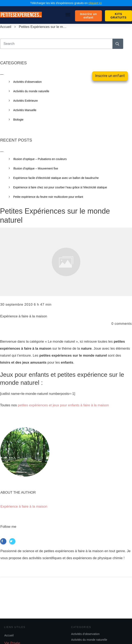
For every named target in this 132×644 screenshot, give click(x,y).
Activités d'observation (85, 634)
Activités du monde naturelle (89, 640)
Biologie (18, 120)
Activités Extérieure (26, 101)
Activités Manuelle (25, 110)
